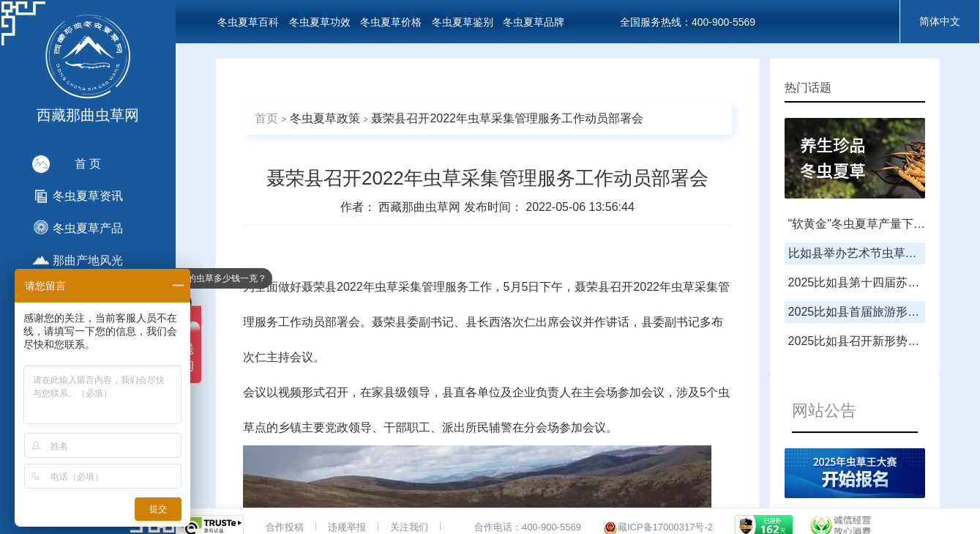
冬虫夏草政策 (325, 118)
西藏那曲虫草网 (421, 207)
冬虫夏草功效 (320, 22)
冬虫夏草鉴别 (463, 22)
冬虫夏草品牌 (534, 22)
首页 (266, 118)
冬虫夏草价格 (391, 22)
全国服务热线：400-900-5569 (688, 22)
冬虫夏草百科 (248, 22)
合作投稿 (285, 527)
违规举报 (347, 527)
